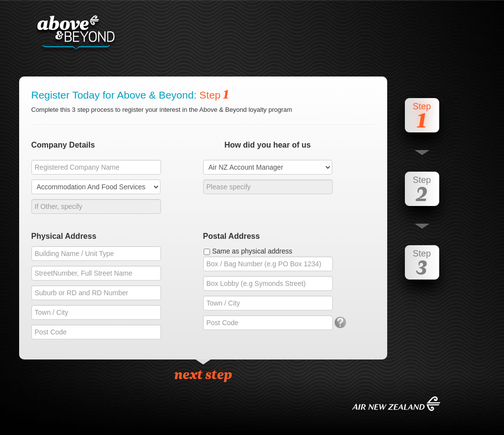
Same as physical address (252, 251)
